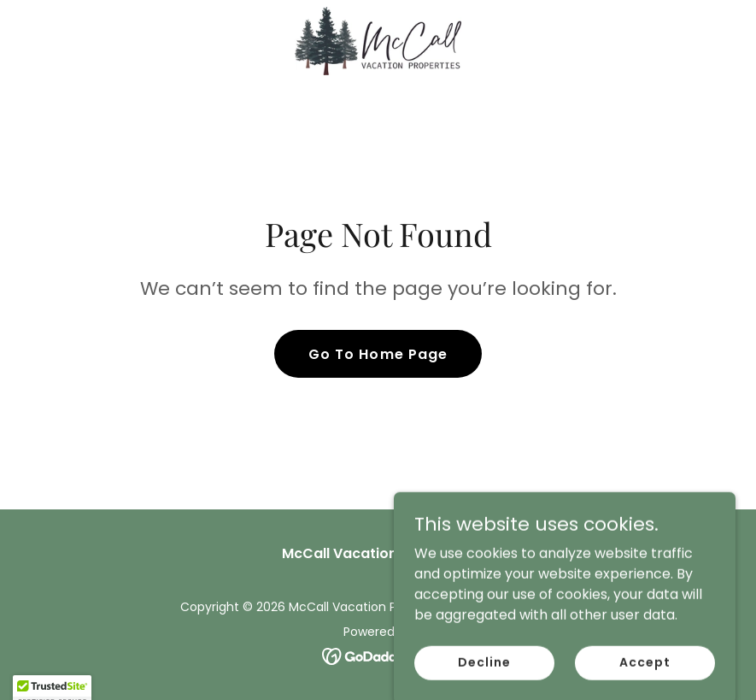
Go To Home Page (378, 354)
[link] (378, 41)
